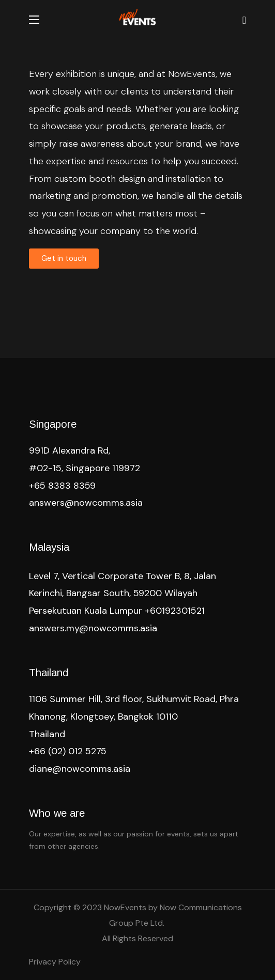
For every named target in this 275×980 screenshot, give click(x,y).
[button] (244, 20)
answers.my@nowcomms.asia (93, 628)
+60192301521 (175, 611)
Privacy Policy (55, 962)
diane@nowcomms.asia (80, 769)
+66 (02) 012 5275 (68, 751)
